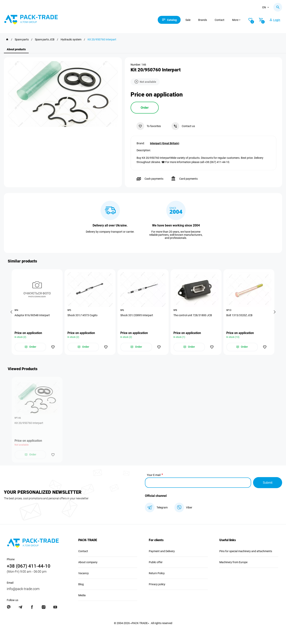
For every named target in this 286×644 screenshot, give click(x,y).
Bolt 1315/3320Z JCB (239, 315)
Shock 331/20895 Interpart (137, 315)
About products (16, 49)
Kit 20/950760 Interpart (29, 423)
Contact (220, 20)
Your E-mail (154, 475)
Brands (203, 20)
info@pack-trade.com (23, 589)
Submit (268, 483)
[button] (12, 312)
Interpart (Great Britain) (165, 143)
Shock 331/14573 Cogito (82, 315)
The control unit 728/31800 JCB (193, 315)
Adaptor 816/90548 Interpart (32, 315)
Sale (188, 20)
